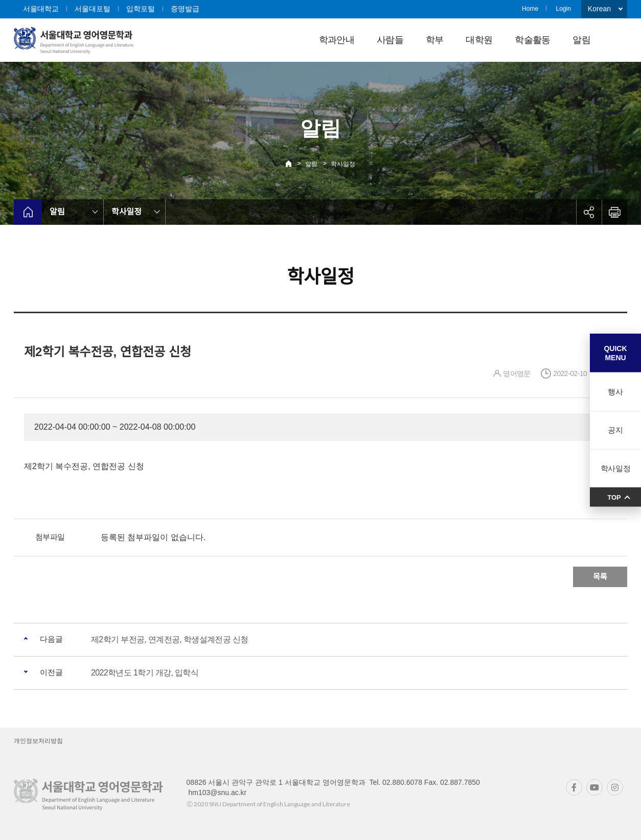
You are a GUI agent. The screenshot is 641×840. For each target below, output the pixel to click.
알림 (581, 40)
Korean (599, 9)
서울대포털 (93, 9)
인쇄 (614, 212)
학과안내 (337, 40)
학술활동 (532, 40)
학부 (435, 40)
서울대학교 (41, 9)
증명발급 (185, 9)
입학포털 (141, 9)
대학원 (479, 40)
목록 (600, 577)
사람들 (390, 40)
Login (563, 9)
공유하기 (589, 212)
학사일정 (343, 164)
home (28, 212)
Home (530, 9)
